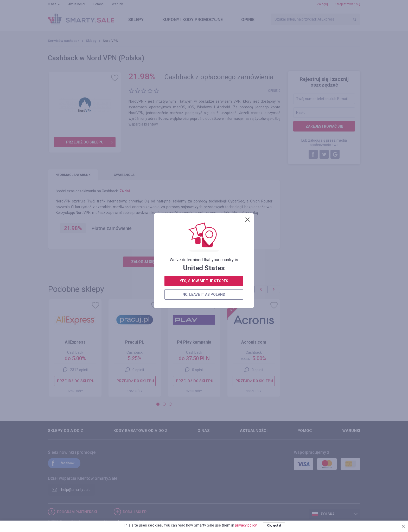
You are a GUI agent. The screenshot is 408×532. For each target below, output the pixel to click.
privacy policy (246, 525)
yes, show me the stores (204, 133)
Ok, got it (274, 525)
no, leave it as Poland (204, 147)
